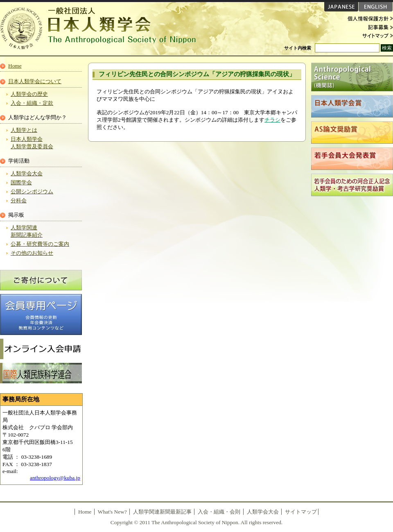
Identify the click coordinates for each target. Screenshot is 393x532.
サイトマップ (368, 35)
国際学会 (21, 182)
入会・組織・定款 (32, 103)
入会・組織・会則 (219, 512)
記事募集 (368, 27)
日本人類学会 (102, 29)
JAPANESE (341, 7)
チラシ (272, 120)
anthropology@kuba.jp (55, 478)
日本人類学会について (35, 81)
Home (15, 66)
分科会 (19, 200)
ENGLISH (376, 7)
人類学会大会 (27, 173)
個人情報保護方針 (368, 19)
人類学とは (24, 130)
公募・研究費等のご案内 (40, 244)
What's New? (112, 512)
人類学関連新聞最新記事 (162, 512)
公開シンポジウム (32, 191)
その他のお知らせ (32, 253)
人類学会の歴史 (29, 94)
